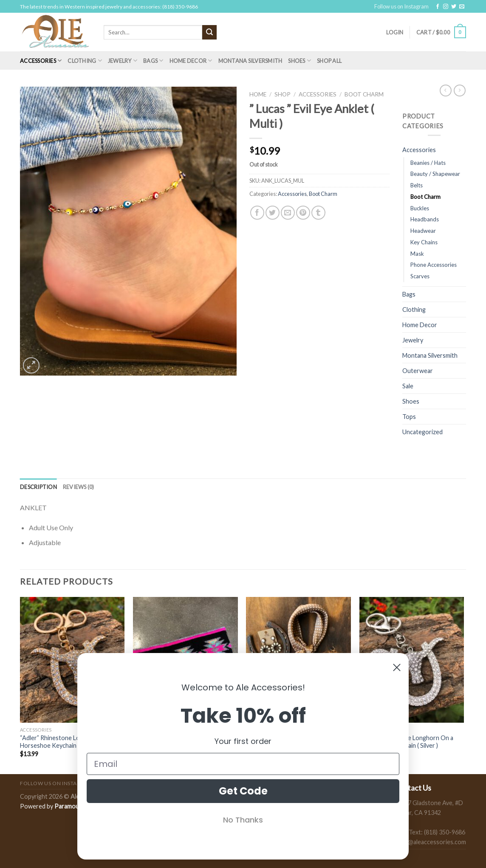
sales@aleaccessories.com (430, 842)
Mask (417, 254)
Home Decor (191, 61)
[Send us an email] (462, 7)
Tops (409, 417)
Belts (417, 185)
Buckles (420, 208)
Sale (408, 386)
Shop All (329, 61)
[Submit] (209, 32)
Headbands (425, 219)
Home (258, 94)
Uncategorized (422, 432)
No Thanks (243, 820)
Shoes (300, 61)
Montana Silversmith (250, 61)
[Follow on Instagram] (446, 7)
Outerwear (418, 371)
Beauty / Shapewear (435, 174)
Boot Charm (364, 94)
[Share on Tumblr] (318, 213)
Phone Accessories (434, 265)
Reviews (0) (79, 487)
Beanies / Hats (428, 163)
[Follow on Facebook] (438, 7)
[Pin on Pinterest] (303, 213)
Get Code (243, 791)
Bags (153, 61)
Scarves (420, 276)
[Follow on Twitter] (454, 7)
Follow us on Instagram (401, 6)
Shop (283, 94)
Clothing (85, 61)
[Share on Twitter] (273, 213)
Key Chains (424, 242)
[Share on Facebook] (257, 213)
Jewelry (123, 61)
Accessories (41, 61)
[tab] (38, 487)
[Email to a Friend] (288, 213)
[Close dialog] (397, 667)
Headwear (423, 231)
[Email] (243, 764)
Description (38, 487)
